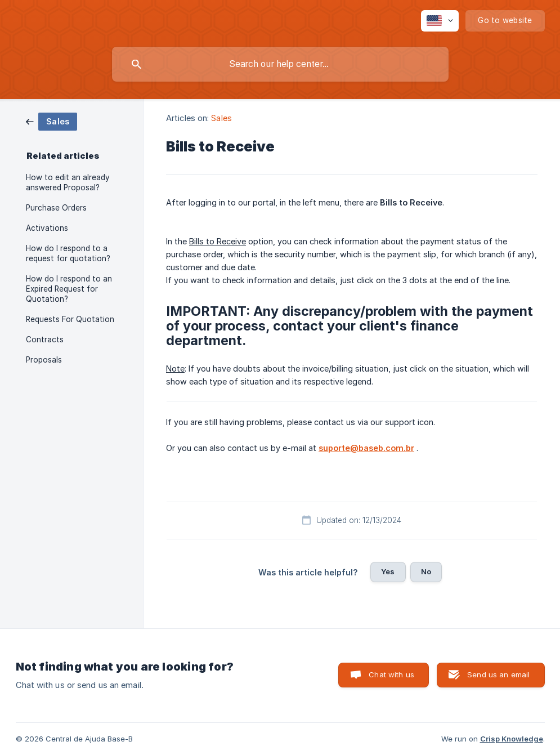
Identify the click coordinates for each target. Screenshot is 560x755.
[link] (51, 121)
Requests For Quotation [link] (70, 319)
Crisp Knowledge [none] (512, 739)
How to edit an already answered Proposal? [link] (68, 182)
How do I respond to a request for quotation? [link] (68, 253)
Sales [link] (221, 118)
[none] (440, 21)
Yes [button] (388, 571)
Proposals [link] (44, 360)
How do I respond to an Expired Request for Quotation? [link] (69, 289)
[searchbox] (280, 64)
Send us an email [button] (498, 674)
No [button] (426, 571)
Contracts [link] (45, 339)
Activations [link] (47, 228)
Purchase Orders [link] (56, 208)
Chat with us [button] (391, 674)
